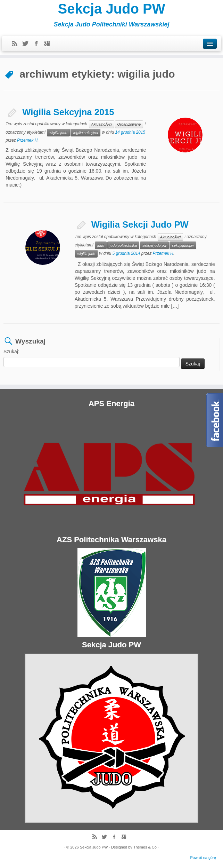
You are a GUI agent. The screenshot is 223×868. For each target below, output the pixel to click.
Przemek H (27, 140)
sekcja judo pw (154, 245)
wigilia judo (58, 133)
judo (101, 245)
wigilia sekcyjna (85, 133)
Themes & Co (145, 847)
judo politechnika (123, 245)
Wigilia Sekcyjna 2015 (68, 112)
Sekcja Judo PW (112, 9)
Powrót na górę (203, 858)
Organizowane (129, 124)
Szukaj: (11, 352)
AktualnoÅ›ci (102, 124)
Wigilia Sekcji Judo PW (140, 224)
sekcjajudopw (183, 245)
